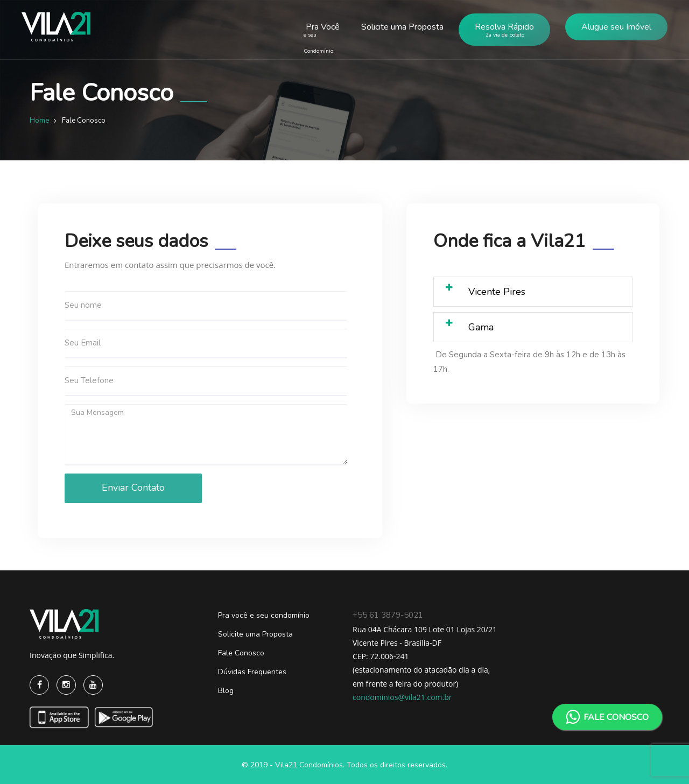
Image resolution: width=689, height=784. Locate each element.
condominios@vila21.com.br (402, 697)
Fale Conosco (241, 653)
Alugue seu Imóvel (616, 27)
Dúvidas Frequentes (252, 672)
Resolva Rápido (504, 32)
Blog (226, 691)
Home (39, 121)
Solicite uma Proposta (402, 27)
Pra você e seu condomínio (264, 615)
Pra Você (319, 37)
